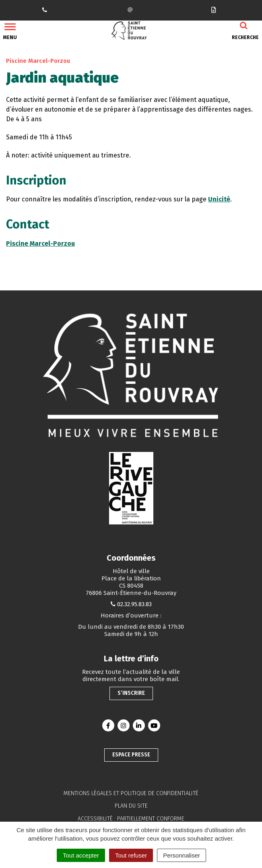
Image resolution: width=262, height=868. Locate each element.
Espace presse (131, 755)
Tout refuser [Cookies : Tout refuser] (131, 855)
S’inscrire (131, 693)
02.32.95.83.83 (134, 604)
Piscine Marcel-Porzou (40, 243)
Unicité (219, 199)
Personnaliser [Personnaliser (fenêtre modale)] (182, 855)
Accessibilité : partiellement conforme (131, 819)
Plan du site (131, 806)
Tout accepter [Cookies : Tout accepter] (81, 855)
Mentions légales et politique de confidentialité (131, 793)
